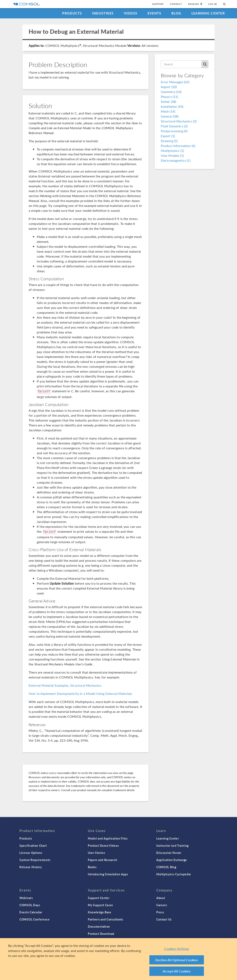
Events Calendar (31, 912)
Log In (213, 4)
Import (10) (169, 87)
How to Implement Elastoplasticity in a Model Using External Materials (80, 694)
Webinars (26, 898)
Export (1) (168, 136)
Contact (176, 4)
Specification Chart (33, 845)
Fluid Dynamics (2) (174, 126)
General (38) (170, 116)
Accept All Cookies (177, 971)
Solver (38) (169, 101)
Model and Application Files (108, 838)
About (161, 898)
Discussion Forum (169, 853)
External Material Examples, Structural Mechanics (65, 685)
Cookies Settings (177, 949)
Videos (131, 13)
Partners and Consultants (106, 919)
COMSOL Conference (35, 919)
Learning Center (208, 13)
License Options (31, 853)
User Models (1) (172, 155)
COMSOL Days (30, 905)
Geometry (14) (171, 92)
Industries (103, 13)
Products (72, 13)
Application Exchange (172, 860)
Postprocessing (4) (174, 131)
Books (92, 867)
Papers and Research (102, 860)
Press (160, 912)
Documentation (99, 926)
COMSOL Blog (166, 867)
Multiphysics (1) (172, 151)
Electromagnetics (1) (176, 160)
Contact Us (164, 919)
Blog (176, 13)
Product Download (101, 934)
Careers (162, 905)
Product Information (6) (178, 146)
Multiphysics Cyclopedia (174, 874)
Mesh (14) (168, 111)
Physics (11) (169, 97)
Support (158, 4)
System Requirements (35, 860)
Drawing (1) (169, 141)
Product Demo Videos (103, 845)
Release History (31, 867)
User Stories (96, 853)
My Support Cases (100, 905)
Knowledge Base (100, 912)
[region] (118, 959)
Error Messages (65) (175, 82)
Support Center (99, 898)
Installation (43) (172, 106)
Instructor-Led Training (172, 845)
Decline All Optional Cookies (177, 960)
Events (154, 13)
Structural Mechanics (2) (179, 121)
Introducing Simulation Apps (108, 874)
